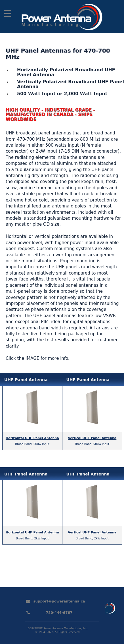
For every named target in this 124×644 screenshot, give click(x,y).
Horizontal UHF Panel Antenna (32, 438)
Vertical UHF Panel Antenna (92, 438)
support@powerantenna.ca (59, 601)
